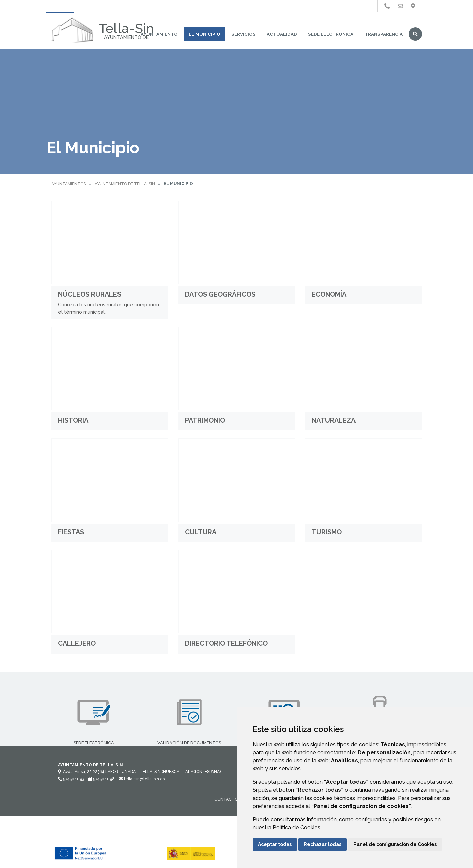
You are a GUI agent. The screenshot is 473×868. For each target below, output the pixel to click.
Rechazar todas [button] (323, 844)
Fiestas (71, 532)
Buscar (415, 34)
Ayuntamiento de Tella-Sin (125, 184)
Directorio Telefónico (226, 643)
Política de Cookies (297, 827)
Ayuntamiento (159, 34)
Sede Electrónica (331, 34)
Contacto (226, 799)
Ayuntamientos (69, 184)
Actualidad (282, 34)
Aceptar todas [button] (275, 844)
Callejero (77, 643)
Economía (329, 294)
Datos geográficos (220, 294)
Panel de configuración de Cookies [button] (395, 844)
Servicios (244, 34)
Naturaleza (334, 420)
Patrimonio (205, 420)
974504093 (71, 779)
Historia (73, 420)
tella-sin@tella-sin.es (142, 779)
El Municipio (204, 34)
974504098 (101, 779)
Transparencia (384, 34)
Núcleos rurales (90, 294)
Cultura (201, 532)
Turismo (327, 532)
